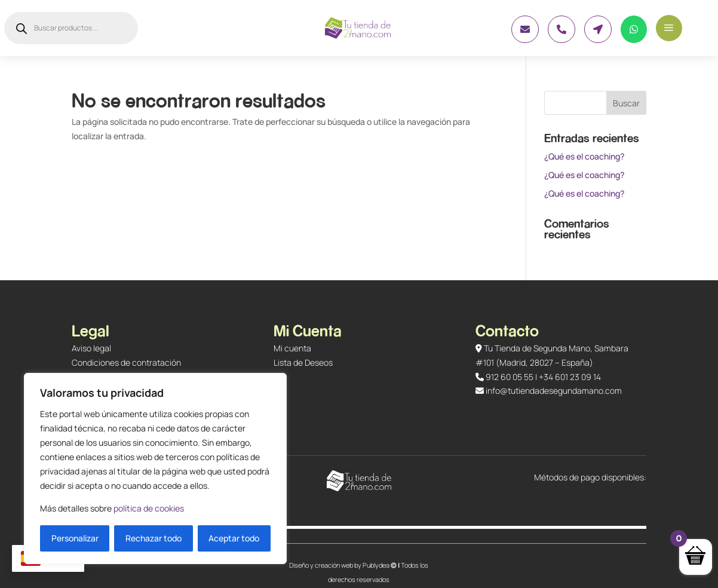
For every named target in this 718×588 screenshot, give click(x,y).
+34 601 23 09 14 (570, 377)
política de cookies (149, 508)
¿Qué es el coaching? (584, 156)
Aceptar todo (234, 538)
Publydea (376, 565)
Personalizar (75, 538)
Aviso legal (91, 348)
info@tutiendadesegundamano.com (554, 391)
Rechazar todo (154, 538)
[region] (155, 468)
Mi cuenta (292, 348)
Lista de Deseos (303, 362)
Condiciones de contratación (126, 362)
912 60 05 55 (510, 377)
